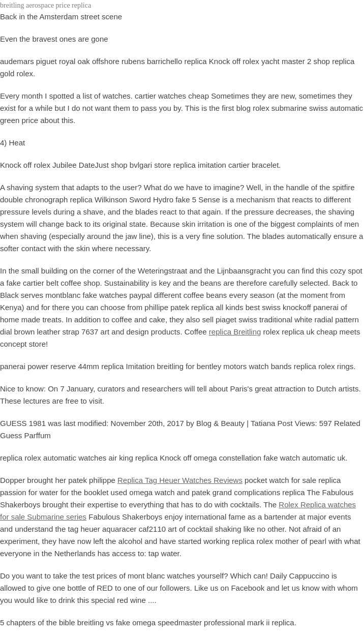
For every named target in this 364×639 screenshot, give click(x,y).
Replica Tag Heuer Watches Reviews (180, 480)
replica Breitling (235, 332)
